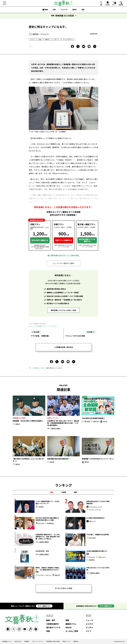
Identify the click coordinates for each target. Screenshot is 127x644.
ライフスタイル (68, 39)
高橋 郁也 (92, 560)
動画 (46, 10)
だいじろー (92, 557)
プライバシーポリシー (38, 641)
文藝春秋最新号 (52, 624)
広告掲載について (7, 641)
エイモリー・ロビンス (45, 575)
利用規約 (27, 641)
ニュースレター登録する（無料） (63, 263)
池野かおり (96, 421)
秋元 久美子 (92, 538)
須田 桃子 (57, 575)
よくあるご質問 (72, 631)
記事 (54, 10)
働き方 (47, 39)
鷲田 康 (18, 424)
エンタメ (89, 628)
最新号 (75, 10)
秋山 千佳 (41, 523)
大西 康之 (41, 507)
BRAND (69, 628)
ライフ (33, 39)
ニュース (89, 620)
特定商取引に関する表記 (53, 641)
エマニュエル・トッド (96, 507)
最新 (52, 492)
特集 (48, 631)
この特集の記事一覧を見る (63, 347)
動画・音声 (51, 620)
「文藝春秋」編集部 (55, 428)
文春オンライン (67, 641)
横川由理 (87, 421)
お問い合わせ (18, 641)
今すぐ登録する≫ (44, 606)
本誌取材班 (50, 523)
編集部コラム (71, 624)
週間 (75, 492)
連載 (83, 10)
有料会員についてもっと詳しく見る (63, 310)
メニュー (5, 4)
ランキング (64, 10)
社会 (40, 39)
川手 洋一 (36, 34)
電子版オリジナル (53, 628)
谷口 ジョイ (102, 557)
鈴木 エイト (92, 521)
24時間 (63, 492)
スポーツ (56, 39)
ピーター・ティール (95, 510)
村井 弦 (105, 421)
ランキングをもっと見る (63, 588)
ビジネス (89, 624)
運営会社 (76, 641)
